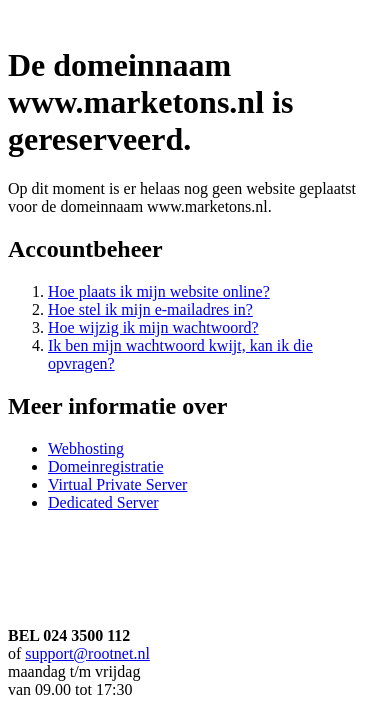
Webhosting (86, 448)
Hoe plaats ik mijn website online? (159, 291)
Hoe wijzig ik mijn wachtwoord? (153, 327)
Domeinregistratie (106, 466)
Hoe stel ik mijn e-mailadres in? (150, 309)
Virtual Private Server (117, 484)
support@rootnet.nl (87, 653)
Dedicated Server (103, 502)
